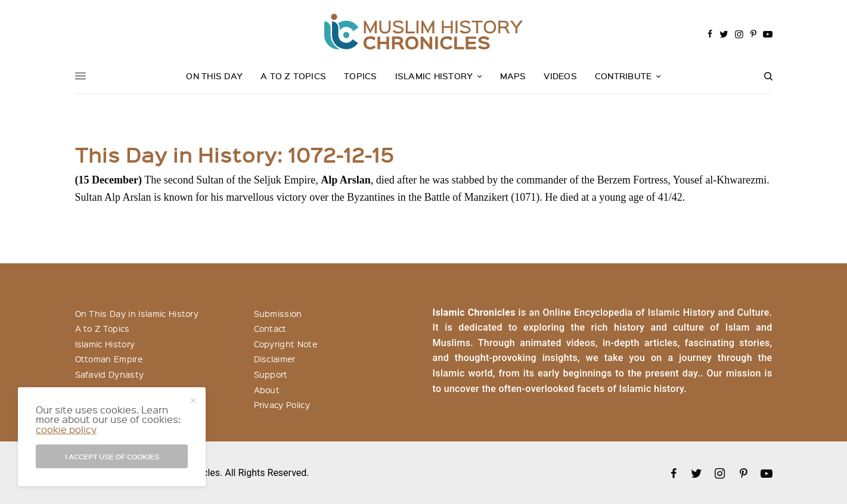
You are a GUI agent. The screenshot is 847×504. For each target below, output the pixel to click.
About (267, 390)
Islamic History (105, 344)
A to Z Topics (103, 328)
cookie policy (66, 429)
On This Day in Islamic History (137, 313)
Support (271, 374)
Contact (270, 328)
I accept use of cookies (112, 456)
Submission (278, 313)
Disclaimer (275, 359)
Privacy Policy (282, 405)
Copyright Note (286, 344)
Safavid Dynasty (110, 374)
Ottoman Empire (109, 359)
